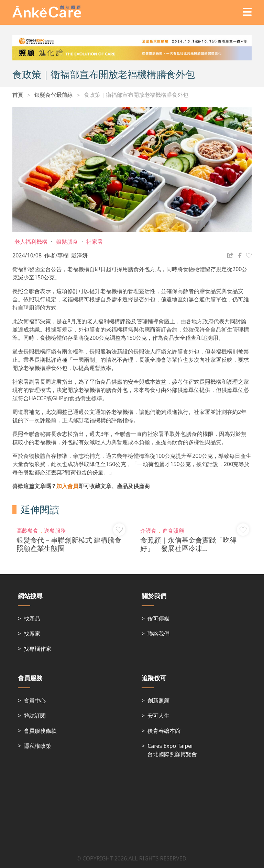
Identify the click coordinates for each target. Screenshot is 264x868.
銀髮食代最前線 (54, 95)
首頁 (18, 95)
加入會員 (67, 486)
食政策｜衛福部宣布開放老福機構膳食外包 (136, 95)
